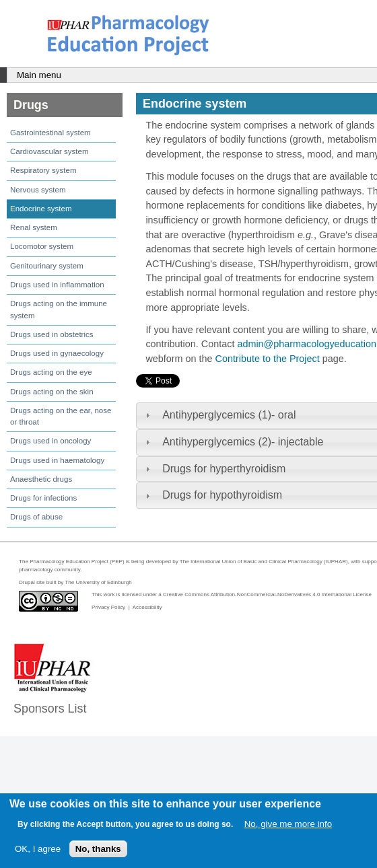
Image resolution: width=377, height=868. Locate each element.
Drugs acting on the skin (52, 392)
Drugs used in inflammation (57, 285)
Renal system (34, 227)
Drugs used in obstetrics (52, 334)
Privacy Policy (108, 607)
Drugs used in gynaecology (57, 353)
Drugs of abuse (36, 517)
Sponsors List (50, 709)
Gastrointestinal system (50, 133)
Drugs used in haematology (57, 460)
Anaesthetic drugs (41, 479)
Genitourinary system (47, 266)
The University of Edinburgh (98, 582)
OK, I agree (38, 849)
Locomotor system (42, 246)
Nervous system (38, 190)
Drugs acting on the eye (51, 372)
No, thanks (98, 849)
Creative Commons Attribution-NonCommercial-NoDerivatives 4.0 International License (267, 594)
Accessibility (147, 607)
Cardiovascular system (49, 151)
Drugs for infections (43, 498)
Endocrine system (41, 209)
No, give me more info (288, 824)
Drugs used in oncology (50, 441)
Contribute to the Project (268, 359)
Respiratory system (43, 170)
